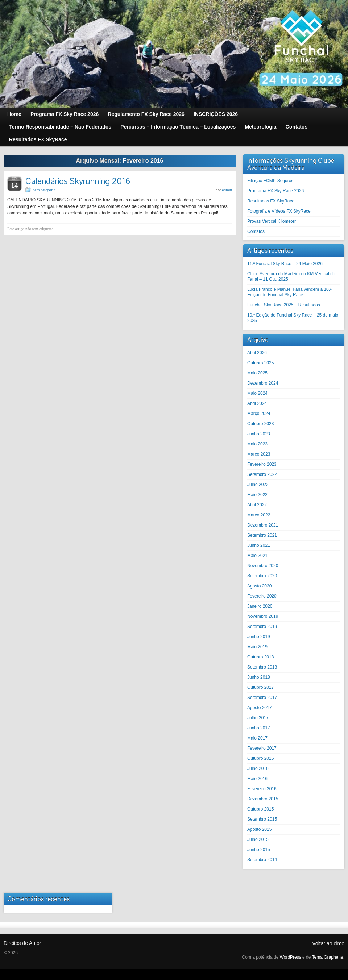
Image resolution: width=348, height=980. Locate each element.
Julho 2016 (258, 768)
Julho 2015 (258, 839)
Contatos (256, 231)
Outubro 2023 (260, 424)
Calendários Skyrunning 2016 (78, 181)
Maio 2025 (257, 373)
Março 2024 (259, 414)
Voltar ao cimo (328, 943)
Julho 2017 (258, 718)
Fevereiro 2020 (262, 596)
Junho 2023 (259, 434)
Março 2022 (259, 515)
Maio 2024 (257, 393)
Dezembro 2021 (263, 525)
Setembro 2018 (262, 667)
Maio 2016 (257, 779)
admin (227, 190)
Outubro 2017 (260, 687)
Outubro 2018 (260, 657)
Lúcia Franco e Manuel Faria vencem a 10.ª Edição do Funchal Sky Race (289, 292)
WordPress (291, 957)
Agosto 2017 (259, 708)
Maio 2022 (257, 495)
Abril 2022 (257, 505)
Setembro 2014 (262, 860)
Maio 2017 (257, 738)
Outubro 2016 (260, 758)
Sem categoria (44, 190)
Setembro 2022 (262, 474)
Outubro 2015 (260, 809)
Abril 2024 (257, 403)
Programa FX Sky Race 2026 (275, 191)
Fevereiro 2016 (262, 789)
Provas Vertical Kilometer (272, 221)
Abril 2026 (257, 353)
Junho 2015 (259, 850)
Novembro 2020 (263, 566)
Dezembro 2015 (263, 799)
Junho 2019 (259, 637)
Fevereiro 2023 (262, 464)
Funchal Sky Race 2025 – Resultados (284, 305)
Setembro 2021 (262, 535)
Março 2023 (259, 454)
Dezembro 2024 (263, 383)
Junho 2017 (259, 728)
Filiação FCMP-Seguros (270, 181)
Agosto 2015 (259, 829)
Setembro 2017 (262, 698)
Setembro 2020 (262, 576)
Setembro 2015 (262, 819)
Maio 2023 (257, 444)
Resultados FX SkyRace (271, 201)
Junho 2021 (259, 545)
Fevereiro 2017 (262, 748)
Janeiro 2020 (260, 606)
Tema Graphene (328, 957)
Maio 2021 (257, 556)
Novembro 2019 (263, 616)
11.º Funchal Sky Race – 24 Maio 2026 (285, 264)
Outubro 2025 (260, 363)
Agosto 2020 (259, 586)
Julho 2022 (258, 485)
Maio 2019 (257, 647)
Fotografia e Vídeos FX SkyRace (279, 211)
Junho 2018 (259, 677)
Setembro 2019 (262, 627)
